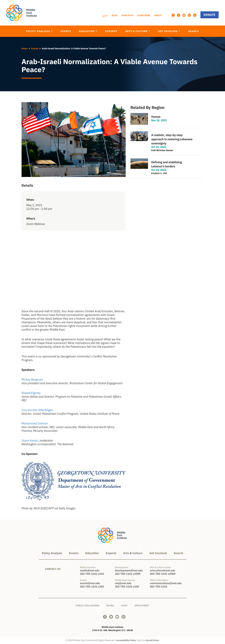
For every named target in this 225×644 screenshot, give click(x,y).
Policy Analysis (38, 31)
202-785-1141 (158, 587)
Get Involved (168, 31)
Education (87, 31)
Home (25, 49)
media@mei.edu (90, 570)
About (158, 15)
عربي (105, 15)
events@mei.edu (90, 583)
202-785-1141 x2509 (163, 574)
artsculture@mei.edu (162, 570)
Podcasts (127, 15)
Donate (210, 15)
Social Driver (152, 640)
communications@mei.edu (166, 583)
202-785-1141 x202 (92, 587)
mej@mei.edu (123, 583)
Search (194, 31)
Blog (115, 15)
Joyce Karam (30, 440)
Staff (124, 605)
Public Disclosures (88, 605)
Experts (111, 31)
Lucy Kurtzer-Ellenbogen (37, 410)
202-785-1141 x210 (127, 587)
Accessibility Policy (126, 640)
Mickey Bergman (33, 380)
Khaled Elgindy (31, 393)
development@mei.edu (129, 570)
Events (66, 31)
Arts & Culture (137, 31)
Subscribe (144, 15)
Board (110, 605)
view (167, 119)
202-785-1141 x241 (92, 574)
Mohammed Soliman (35, 423)
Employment (142, 605)
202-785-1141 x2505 (128, 574)
